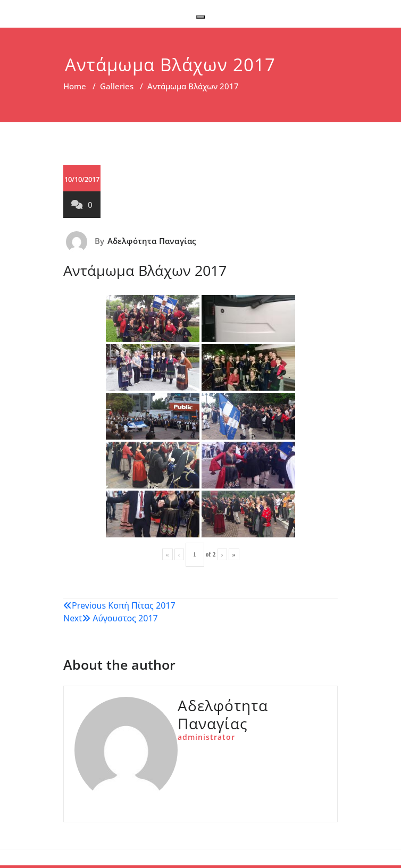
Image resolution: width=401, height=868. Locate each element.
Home (75, 86)
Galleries (117, 86)
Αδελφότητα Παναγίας (152, 241)
